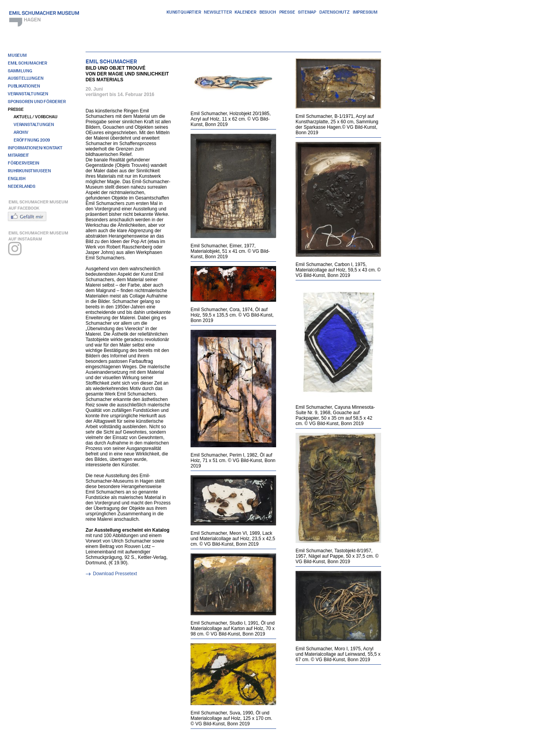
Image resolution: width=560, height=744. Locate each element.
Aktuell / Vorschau (35, 117)
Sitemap (307, 12)
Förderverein (24, 163)
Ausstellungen (25, 78)
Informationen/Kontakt (35, 148)
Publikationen (24, 86)
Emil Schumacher (27, 63)
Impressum (365, 12)
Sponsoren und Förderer (37, 102)
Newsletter (218, 12)
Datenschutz (334, 12)
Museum (17, 55)
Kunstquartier (184, 12)
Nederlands (22, 186)
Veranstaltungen (28, 94)
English (17, 179)
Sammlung (20, 71)
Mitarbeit (18, 155)
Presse (287, 12)
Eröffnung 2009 (32, 140)
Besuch (268, 12)
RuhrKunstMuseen (29, 171)
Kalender (245, 12)
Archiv (21, 132)
